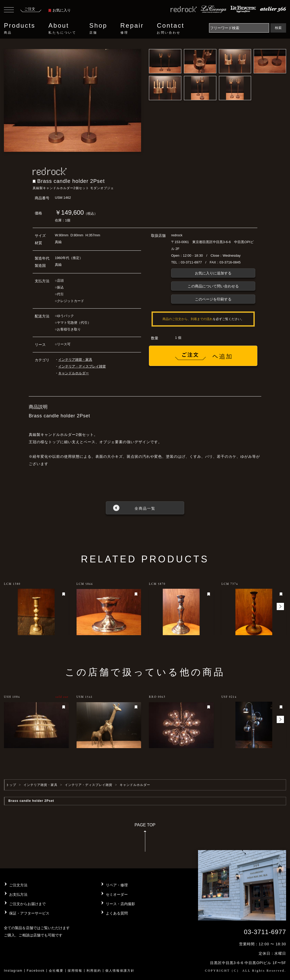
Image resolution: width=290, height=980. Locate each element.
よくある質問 (117, 913)
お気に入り (60, 10)
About (62, 28)
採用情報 (75, 971)
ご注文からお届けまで (27, 904)
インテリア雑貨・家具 (75, 360)
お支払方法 (18, 894)
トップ (11, 785)
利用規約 (94, 971)
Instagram (13, 971)
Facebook (36, 971)
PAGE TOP (145, 839)
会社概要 (56, 971)
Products (20, 28)
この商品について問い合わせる (213, 286)
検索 (278, 28)
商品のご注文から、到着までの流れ (188, 319)
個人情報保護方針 (120, 971)
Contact (170, 28)
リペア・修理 (117, 885)
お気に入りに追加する (213, 273)
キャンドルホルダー (74, 373)
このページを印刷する (213, 299)
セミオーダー (117, 894)
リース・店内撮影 (120, 904)
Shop (98, 28)
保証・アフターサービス (29, 913)
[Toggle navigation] (9, 10)
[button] (280, 606)
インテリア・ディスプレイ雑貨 (82, 366)
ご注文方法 (18, 885)
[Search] (239, 28)
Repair (132, 28)
